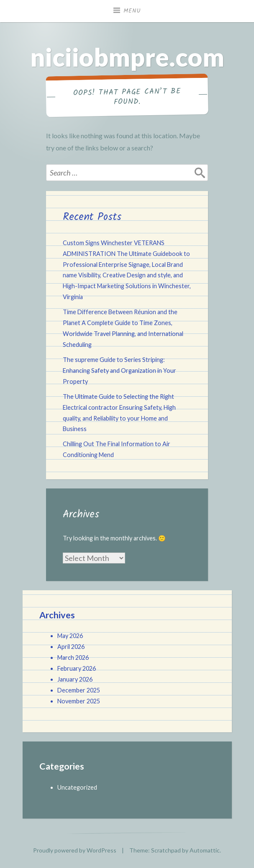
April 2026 (71, 647)
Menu (132, 11)
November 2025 (79, 701)
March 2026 (73, 657)
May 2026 (70, 636)
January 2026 (75, 679)
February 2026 (77, 668)
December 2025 (79, 690)
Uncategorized (77, 787)
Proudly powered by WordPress (75, 850)
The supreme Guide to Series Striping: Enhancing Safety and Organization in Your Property (119, 371)
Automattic (205, 850)
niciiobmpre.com (127, 57)
